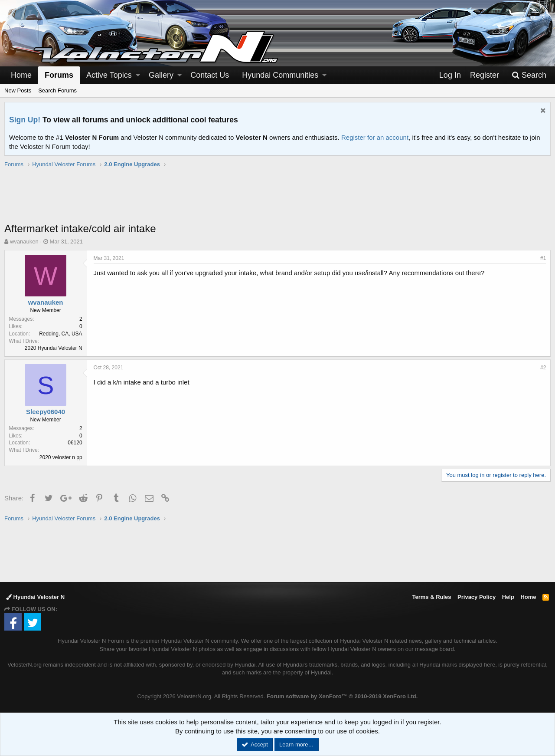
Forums (59, 75)
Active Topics (109, 75)
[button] (138, 75)
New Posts (18, 90)
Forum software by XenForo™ (342, 696)
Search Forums (57, 90)
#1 (543, 258)
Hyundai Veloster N (35, 597)
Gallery (161, 75)
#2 (543, 368)
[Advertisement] (277, 200)
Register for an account (375, 137)
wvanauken (24, 242)
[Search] (529, 75)
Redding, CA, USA (61, 334)
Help (508, 597)
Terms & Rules (431, 597)
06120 (75, 443)
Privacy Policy (477, 597)
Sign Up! (25, 120)
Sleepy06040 (46, 412)
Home (21, 75)
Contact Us (210, 75)
